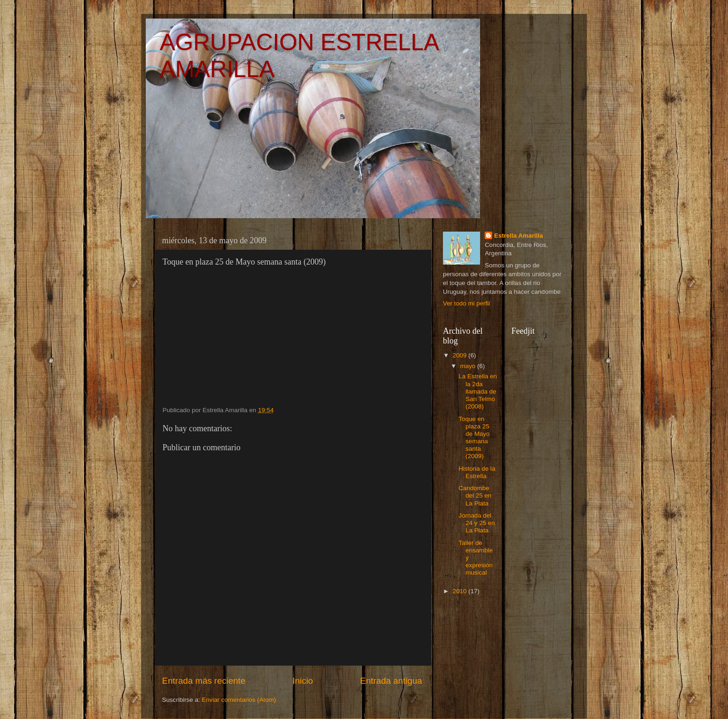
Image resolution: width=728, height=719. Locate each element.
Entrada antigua (391, 681)
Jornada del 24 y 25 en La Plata (477, 523)
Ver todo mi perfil (466, 303)
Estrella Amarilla (518, 236)
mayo (469, 366)
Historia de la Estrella (477, 472)
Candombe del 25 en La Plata (475, 496)
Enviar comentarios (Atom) (239, 700)
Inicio (303, 681)
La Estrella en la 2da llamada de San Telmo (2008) (478, 391)
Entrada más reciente (204, 681)
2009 (461, 355)
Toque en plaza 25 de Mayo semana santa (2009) (474, 438)
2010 (461, 591)
